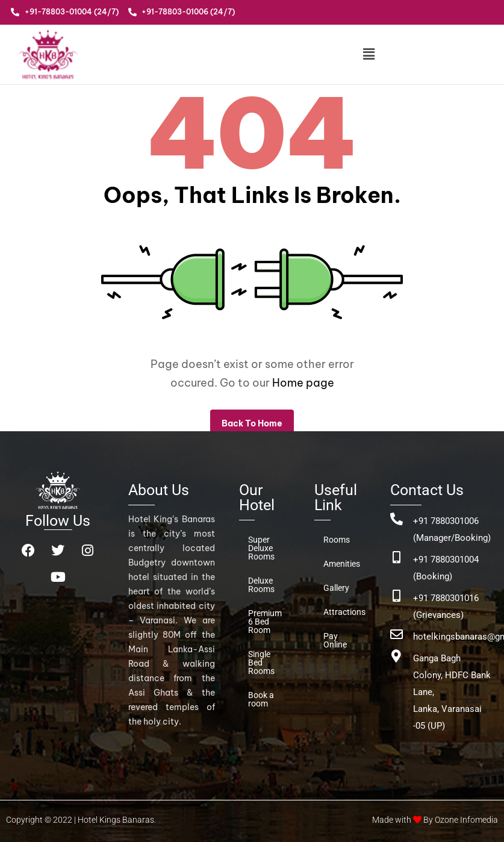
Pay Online (335, 640)
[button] (369, 54)
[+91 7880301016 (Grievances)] (397, 596)
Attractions (344, 612)
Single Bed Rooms (261, 663)
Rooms (337, 540)
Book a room (261, 699)
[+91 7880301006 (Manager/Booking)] (397, 519)
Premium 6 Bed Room (265, 622)
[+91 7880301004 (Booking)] (397, 557)
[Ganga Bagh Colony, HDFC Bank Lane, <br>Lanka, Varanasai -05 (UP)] (397, 656)
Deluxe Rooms (261, 585)
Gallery (336, 588)
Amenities (342, 564)
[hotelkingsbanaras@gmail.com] (397, 635)
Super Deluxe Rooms (261, 548)
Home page (303, 383)
